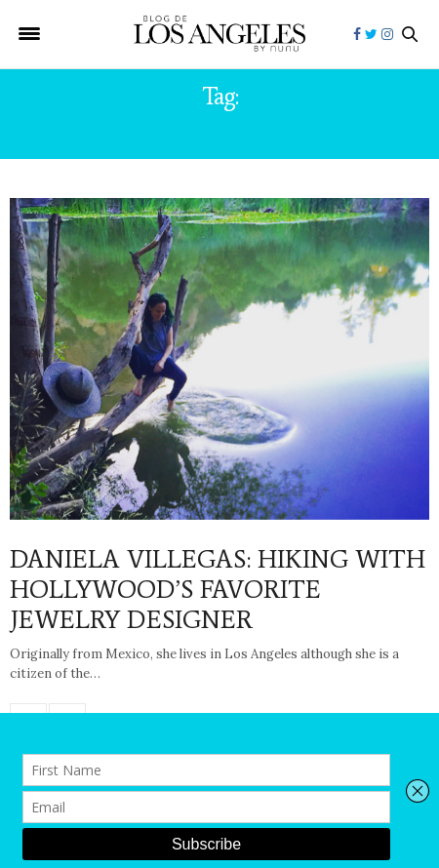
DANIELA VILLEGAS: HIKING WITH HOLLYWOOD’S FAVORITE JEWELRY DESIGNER (218, 589)
